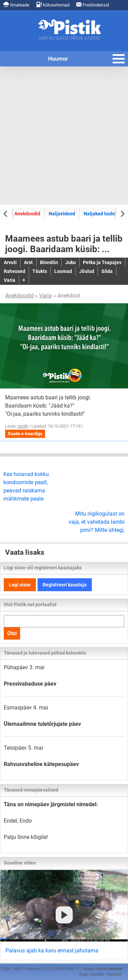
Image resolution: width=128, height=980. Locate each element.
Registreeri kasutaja (65, 585)
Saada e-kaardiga (25, 434)
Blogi (83, 974)
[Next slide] (122, 213)
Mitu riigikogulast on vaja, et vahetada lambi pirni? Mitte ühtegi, (97, 522)
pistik (23, 426)
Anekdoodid (27, 214)
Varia (46, 296)
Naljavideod (62, 214)
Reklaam (115, 974)
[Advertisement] (64, 135)
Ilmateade (16, 5)
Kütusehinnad (53, 5)
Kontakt (97, 974)
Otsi (12, 633)
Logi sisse (20, 585)
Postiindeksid (93, 5)
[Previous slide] (6, 213)
